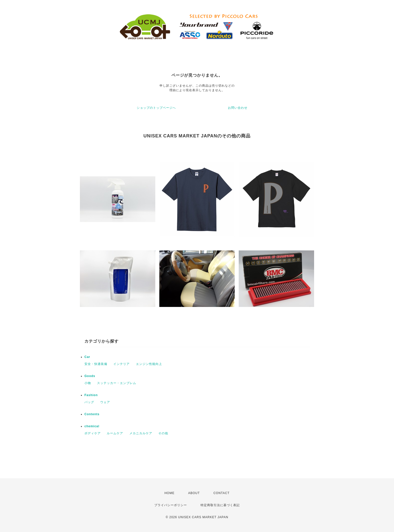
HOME (169, 493)
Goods (90, 376)
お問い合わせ (238, 108)
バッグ (89, 402)
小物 (88, 383)
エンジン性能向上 (149, 364)
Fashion (91, 395)
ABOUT (194, 493)
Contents (92, 414)
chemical (92, 426)
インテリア (121, 364)
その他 (163, 433)
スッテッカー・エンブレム (117, 383)
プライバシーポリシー (171, 505)
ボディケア (93, 433)
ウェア (105, 402)
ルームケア (115, 433)
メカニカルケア (141, 433)
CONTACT (221, 493)
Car (87, 357)
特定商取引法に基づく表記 (220, 505)
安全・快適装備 (96, 364)
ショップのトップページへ (156, 108)
